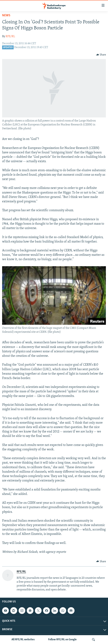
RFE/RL (10, 36)
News (6, 15)
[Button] (101, 55)
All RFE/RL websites (23, 640)
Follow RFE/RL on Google (62, 640)
